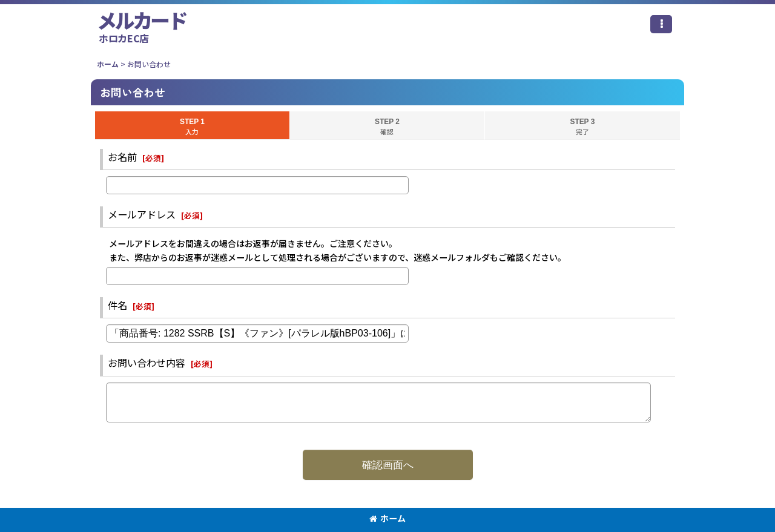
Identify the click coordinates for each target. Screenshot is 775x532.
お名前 (122, 157)
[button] (661, 24)
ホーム (387, 518)
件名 (117, 305)
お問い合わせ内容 (147, 363)
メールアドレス (142, 214)
